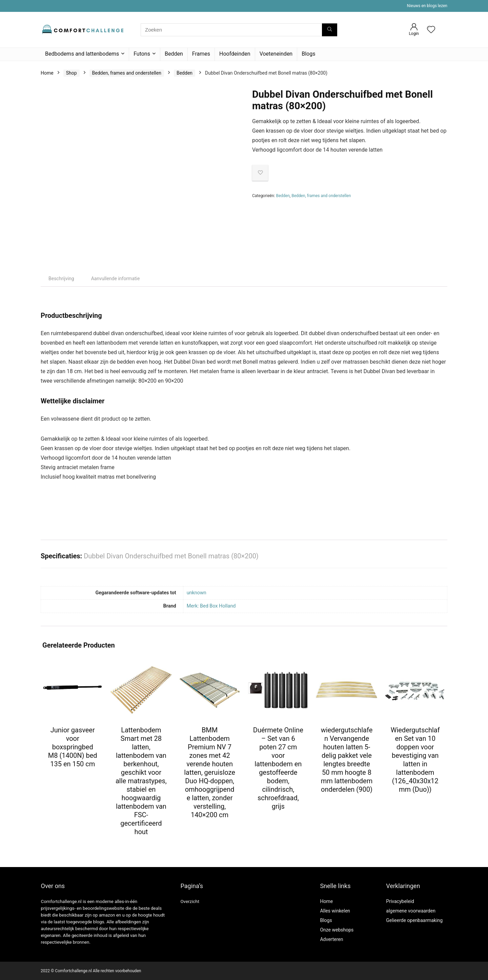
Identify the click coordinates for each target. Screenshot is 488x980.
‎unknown (197, 593)
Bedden (174, 54)
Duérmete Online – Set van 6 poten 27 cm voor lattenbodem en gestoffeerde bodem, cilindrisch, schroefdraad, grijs (278, 768)
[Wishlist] (431, 30)
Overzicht (190, 901)
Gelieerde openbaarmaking (414, 920)
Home (47, 73)
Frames (201, 54)
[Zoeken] (330, 30)
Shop (72, 73)
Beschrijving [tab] (61, 278)
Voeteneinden (276, 54)
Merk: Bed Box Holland (211, 606)
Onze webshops (337, 930)
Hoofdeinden (235, 54)
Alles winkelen (335, 911)
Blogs (308, 54)
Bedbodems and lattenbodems (82, 54)
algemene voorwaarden (411, 911)
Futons (142, 54)
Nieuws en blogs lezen (427, 6)
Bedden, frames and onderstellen (127, 73)
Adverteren (331, 939)
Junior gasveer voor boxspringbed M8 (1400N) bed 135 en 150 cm (73, 747)
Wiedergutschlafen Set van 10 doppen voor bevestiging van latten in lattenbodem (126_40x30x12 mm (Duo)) (415, 760)
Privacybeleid (400, 901)
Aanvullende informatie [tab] (116, 278)
